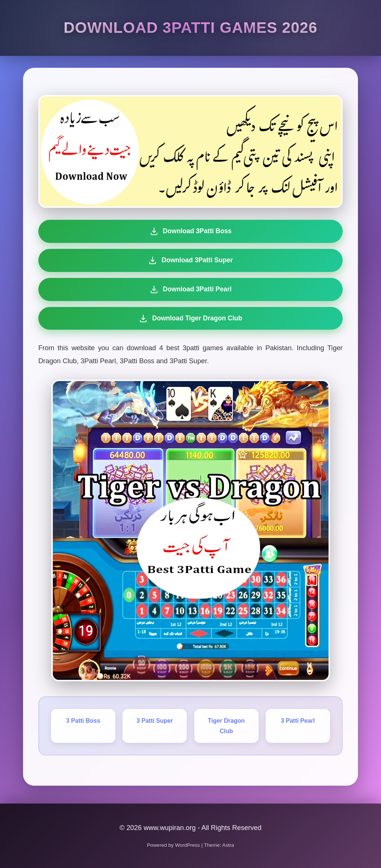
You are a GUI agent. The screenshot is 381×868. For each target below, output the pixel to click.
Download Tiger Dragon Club (189, 319)
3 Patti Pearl (298, 721)
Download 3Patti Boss (191, 231)
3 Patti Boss (83, 721)
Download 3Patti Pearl (190, 289)
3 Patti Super (155, 721)
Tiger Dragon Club (226, 726)
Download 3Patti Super (190, 260)
